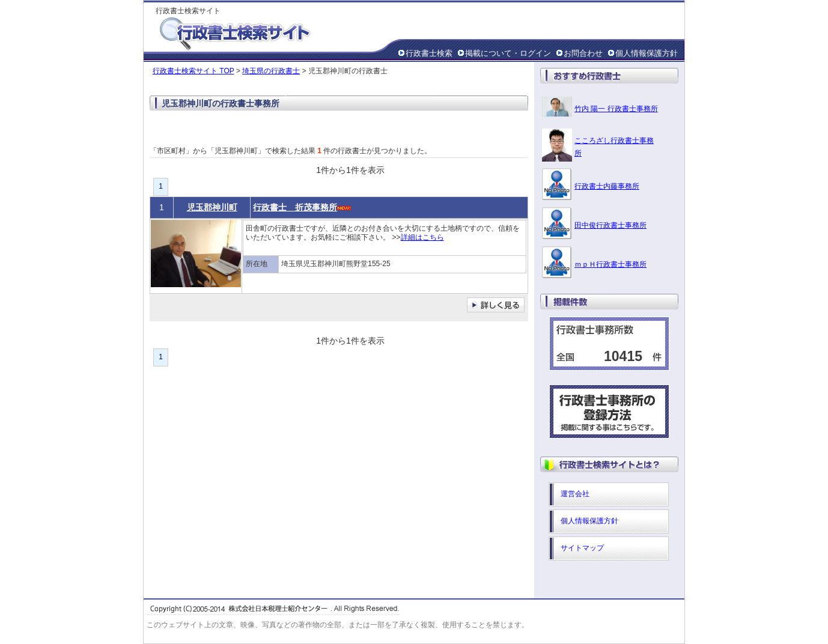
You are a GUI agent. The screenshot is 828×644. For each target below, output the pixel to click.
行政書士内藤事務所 (607, 186)
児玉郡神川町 (212, 207)
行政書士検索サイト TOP (193, 71)
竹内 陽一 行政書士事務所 (616, 109)
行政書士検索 (429, 53)
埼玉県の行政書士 (271, 71)
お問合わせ (583, 53)
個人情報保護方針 (647, 53)
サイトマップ (582, 548)
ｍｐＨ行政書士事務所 (610, 264)
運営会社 (575, 494)
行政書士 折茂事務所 (295, 207)
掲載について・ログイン (508, 53)
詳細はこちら (422, 237)
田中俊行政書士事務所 (610, 225)
